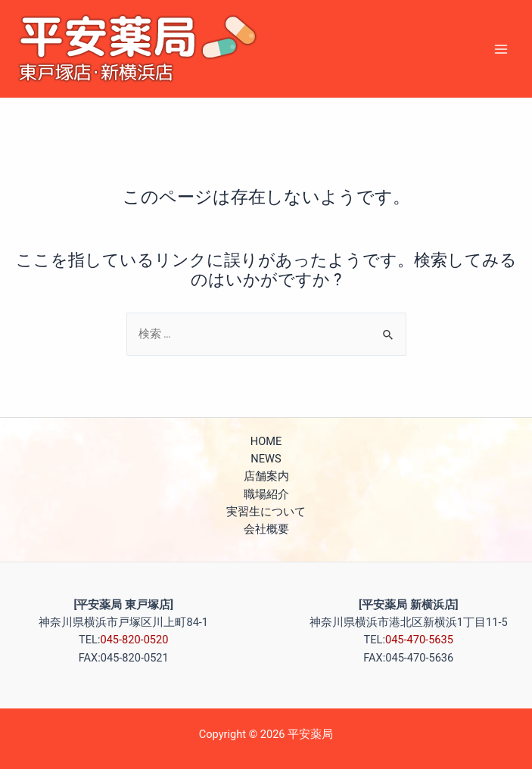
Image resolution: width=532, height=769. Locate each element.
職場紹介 (266, 494)
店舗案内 (266, 476)
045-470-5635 (419, 640)
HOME (266, 441)
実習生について (266, 512)
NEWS (266, 459)
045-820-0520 (134, 640)
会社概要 (266, 529)
